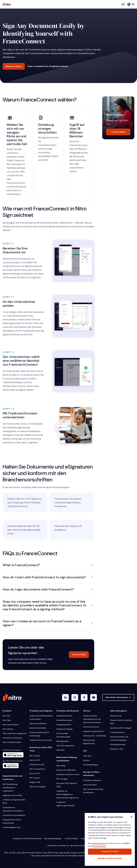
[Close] (132, 817)
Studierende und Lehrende (41, 740)
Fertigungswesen (64, 725)
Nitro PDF (6, 716)
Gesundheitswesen (65, 720)
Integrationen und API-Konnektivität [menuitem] (27, 839)
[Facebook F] (84, 697)
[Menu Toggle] (123, 4)
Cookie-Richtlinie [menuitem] (71, 839)
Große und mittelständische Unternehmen (41, 717)
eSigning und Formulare (13, 795)
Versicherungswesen (65, 746)
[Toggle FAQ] (92, 565)
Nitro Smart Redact (11, 725)
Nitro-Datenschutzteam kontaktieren (93, 791)
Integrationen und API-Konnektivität (12, 821)
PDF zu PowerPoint (37, 769)
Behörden (61, 750)
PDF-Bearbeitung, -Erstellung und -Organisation (11, 788)
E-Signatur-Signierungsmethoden (66, 804)
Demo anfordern (90, 785)
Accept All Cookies (110, 851)
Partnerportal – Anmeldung (95, 736)
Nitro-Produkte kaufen (12, 742)
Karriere (87, 760)
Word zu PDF (35, 760)
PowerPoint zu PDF (37, 765)
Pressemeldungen (91, 765)
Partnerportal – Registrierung (90, 742)
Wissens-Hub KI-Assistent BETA (121, 722)
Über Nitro (87, 756)
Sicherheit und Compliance (14, 815)
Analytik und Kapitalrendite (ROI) (14, 801)
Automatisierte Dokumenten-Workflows (13, 809)
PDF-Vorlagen (62, 779)
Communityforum (117, 732)
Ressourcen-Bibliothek (66, 770)
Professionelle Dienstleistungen (64, 735)
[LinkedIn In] (65, 697)
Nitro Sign (7, 720)
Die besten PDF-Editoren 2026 (67, 785)
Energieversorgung (64, 729)
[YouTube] (94, 697)
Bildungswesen (63, 741)
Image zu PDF (35, 782)
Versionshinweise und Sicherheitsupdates (119, 738)
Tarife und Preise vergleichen (15, 733)
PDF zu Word (35, 756)
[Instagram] (75, 697)
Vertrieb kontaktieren (92, 780)
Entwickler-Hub (117, 749)
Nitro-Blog (61, 766)
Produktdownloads (118, 745)
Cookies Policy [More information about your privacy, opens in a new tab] (99, 846)
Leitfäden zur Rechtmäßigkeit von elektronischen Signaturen (68, 794)
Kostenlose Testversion (12, 738)
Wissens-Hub (116, 716)
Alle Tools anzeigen (38, 787)
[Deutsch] (131, 4)
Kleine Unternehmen (38, 724)
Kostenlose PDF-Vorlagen (121, 728)
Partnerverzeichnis (91, 727)
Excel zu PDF (35, 773)
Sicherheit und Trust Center (68, 774)
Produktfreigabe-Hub (12, 827)
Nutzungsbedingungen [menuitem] (53, 839)
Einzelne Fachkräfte (38, 728)
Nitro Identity (8, 729)
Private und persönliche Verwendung (39, 734)
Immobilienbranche (64, 716)
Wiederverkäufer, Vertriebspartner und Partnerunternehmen (92, 719)
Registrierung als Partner (94, 731)
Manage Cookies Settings (110, 858)
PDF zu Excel (35, 778)
